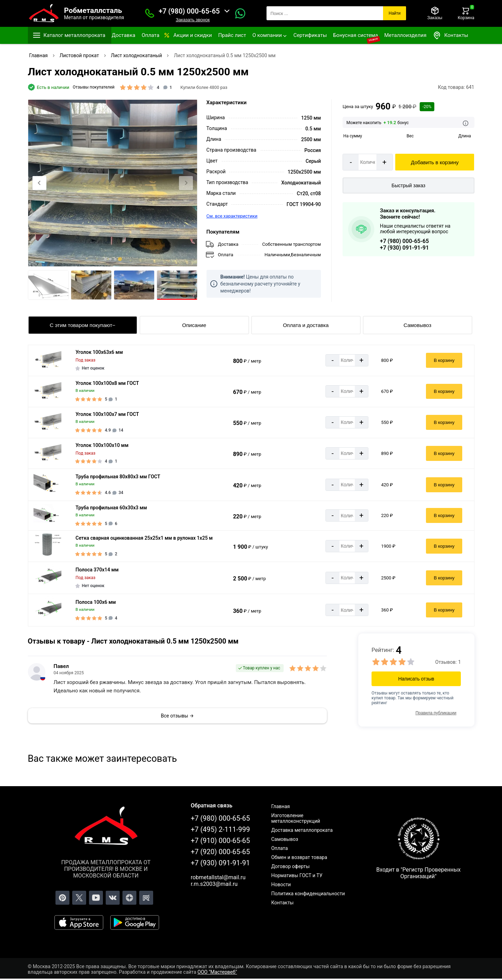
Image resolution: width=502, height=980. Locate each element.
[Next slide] (186, 183)
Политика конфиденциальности (308, 894)
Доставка (123, 35)
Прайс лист (232, 35)
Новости (281, 884)
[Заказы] (434, 13)
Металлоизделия (405, 35)
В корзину (444, 360)
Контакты (450, 35)
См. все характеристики (232, 216)
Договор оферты (290, 866)
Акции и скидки (193, 35)
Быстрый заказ (408, 185)
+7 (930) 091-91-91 (404, 248)
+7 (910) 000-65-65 (220, 841)
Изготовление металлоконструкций (295, 818)
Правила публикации (436, 713)
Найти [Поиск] (395, 13)
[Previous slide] (39, 183)
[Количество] (368, 162)
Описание (194, 325)
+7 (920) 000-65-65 (220, 852)
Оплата (151, 35)
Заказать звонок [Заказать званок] (193, 20)
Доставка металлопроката (302, 830)
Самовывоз (418, 325)
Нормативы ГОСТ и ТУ (297, 875)
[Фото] (113, 183)
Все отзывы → (177, 716)
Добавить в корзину (435, 162)
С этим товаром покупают (81, 325)
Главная (280, 806)
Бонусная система (356, 35)
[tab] (105, 259)
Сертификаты (310, 35)
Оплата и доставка (306, 325)
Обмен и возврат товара (299, 857)
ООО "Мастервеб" (217, 972)
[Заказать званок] (150, 13)
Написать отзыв (416, 679)
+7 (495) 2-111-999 (220, 829)
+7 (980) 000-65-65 (189, 11)
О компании (267, 35)
